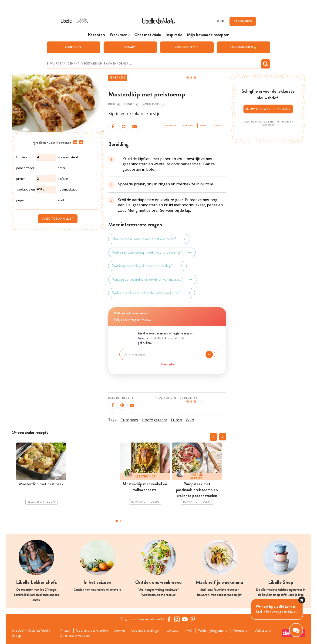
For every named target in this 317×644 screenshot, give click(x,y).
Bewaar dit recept (179, 126)
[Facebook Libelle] (169, 619)
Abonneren (241, 630)
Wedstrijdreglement (212, 630)
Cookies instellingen (146, 630)
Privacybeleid (268, 125)
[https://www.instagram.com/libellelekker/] (177, 619)
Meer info (167, 364)
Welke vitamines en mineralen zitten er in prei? (152, 293)
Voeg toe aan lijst (58, 219)
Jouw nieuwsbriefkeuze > (268, 109)
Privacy (65, 630)
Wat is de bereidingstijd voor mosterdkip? (147, 266)
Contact (173, 630)
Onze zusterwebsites (75, 636)
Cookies (120, 630)
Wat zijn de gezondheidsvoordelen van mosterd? (153, 279)
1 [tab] (117, 521)
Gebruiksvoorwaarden (92, 630)
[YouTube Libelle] (185, 619)
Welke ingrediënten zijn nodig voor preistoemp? (152, 252)
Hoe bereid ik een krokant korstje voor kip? (149, 239)
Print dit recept (212, 126)
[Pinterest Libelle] (193, 619)
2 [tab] (121, 521)
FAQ (188, 630)
